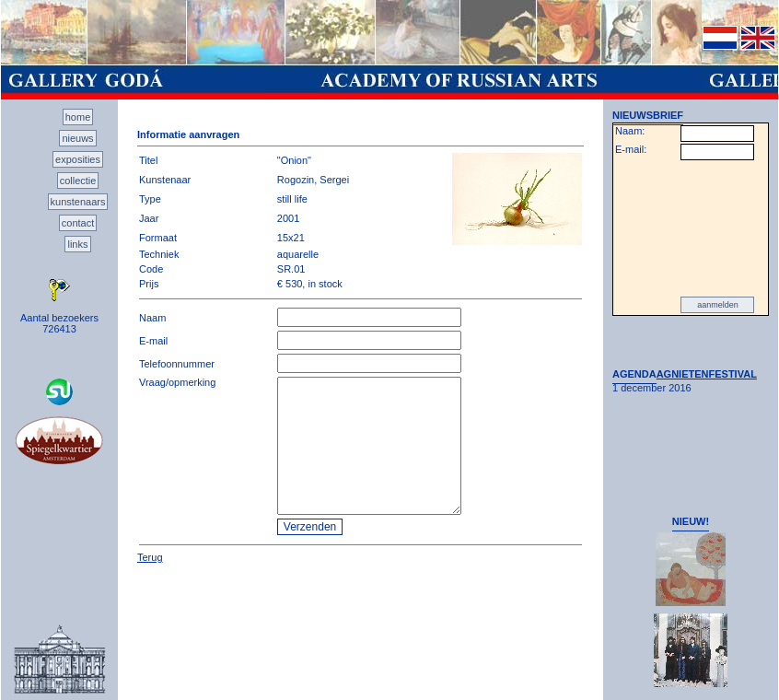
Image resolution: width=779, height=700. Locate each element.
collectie (78, 181)
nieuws (77, 138)
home (78, 117)
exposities (78, 159)
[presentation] (691, 228)
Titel (148, 160)
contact (78, 223)
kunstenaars (78, 202)
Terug (150, 557)
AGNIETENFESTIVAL (707, 374)
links (77, 244)
